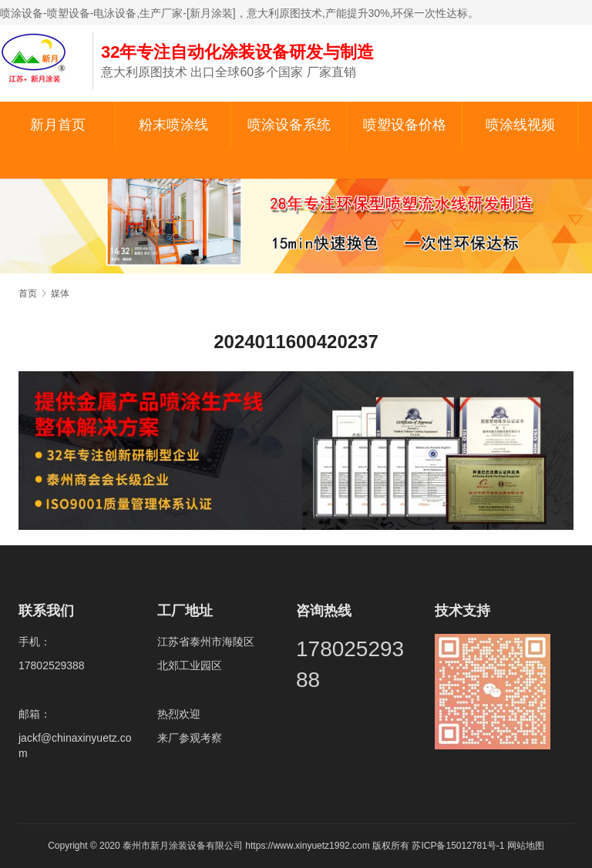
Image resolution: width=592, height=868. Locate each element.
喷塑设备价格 (405, 125)
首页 (28, 293)
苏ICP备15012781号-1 (459, 846)
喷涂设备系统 (289, 125)
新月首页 (58, 125)
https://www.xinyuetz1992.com (307, 846)
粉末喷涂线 (173, 125)
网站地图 (526, 846)
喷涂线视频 (520, 125)
